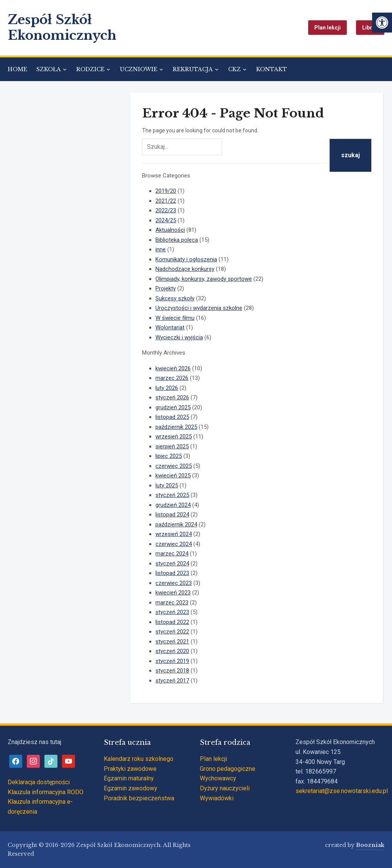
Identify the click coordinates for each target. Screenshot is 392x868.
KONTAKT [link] (272, 69)
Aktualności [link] (170, 230)
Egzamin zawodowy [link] (131, 788)
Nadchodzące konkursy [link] (185, 269)
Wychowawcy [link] (218, 778)
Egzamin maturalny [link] (129, 778)
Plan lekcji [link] (327, 28)
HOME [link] (17, 69)
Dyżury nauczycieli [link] (225, 788)
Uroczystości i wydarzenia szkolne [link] (199, 308)
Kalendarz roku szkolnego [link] (139, 759)
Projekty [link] (166, 288)
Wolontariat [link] (170, 327)
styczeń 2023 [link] (172, 612)
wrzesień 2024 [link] (174, 534)
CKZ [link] (234, 69)
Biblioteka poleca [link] (177, 240)
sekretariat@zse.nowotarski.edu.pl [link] (342, 791)
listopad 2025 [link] (172, 417)
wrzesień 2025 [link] (174, 436)
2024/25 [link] (166, 220)
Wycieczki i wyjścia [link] (179, 337)
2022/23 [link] (166, 210)
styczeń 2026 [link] (172, 397)
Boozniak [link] (370, 845)
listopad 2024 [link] (172, 515)
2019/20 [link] (166, 191)
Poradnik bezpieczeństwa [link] (139, 798)
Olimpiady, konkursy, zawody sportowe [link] (204, 279)
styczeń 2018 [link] (172, 671)
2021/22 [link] (166, 201)
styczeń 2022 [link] (172, 632)
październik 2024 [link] (176, 524)
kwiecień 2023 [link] (173, 593)
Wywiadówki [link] (217, 798)
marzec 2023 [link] (172, 603)
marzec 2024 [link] (172, 554)
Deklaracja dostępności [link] (39, 782)
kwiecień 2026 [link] (173, 368)
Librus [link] (370, 28)
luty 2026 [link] (167, 388)
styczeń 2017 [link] (172, 681)
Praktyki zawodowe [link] (130, 769)
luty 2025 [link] (167, 485)
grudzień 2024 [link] (173, 505)
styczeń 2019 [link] (172, 661)
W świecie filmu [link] (175, 318)
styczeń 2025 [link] (172, 495)
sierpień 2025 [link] (172, 446)
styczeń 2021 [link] (172, 642)
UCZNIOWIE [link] (139, 69)
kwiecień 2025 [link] (173, 476)
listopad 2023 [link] (172, 573)
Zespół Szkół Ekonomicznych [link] (62, 28)
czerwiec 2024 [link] (174, 544)
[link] (382, 23)
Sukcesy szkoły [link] (175, 298)
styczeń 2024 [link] (172, 563)
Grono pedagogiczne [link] (228, 769)
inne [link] (161, 249)
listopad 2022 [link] (172, 622)
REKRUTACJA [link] (193, 69)
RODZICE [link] (90, 69)
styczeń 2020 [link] (172, 651)
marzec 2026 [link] (172, 378)
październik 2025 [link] (176, 427)
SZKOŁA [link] (49, 69)
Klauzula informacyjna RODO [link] (46, 792)
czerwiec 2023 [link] (174, 583)
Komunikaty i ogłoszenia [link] (186, 259)
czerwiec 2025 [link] (174, 466)
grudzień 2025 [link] (173, 407)
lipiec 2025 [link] (169, 456)
